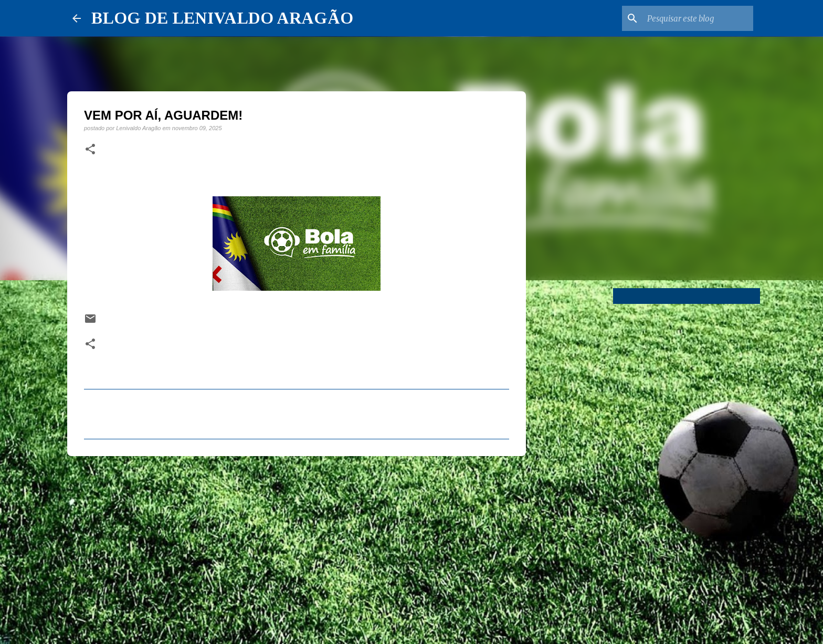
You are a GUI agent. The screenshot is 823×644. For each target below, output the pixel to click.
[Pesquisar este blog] (698, 18)
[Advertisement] (297, 545)
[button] (90, 150)
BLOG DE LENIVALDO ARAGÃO (222, 18)
